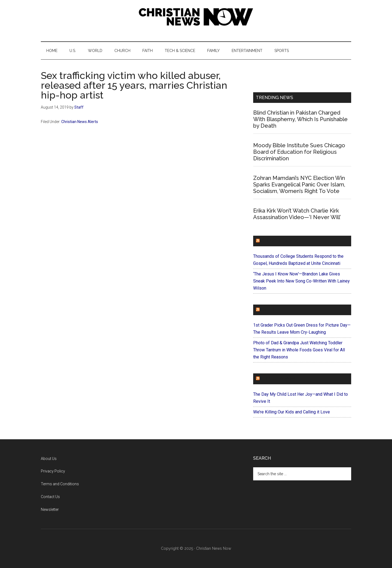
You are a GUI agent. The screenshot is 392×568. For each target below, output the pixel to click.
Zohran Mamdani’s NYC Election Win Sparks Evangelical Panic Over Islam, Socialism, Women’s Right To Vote (299, 185)
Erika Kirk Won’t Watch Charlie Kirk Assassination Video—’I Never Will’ (297, 214)
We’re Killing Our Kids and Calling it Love (292, 412)
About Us (49, 459)
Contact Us (50, 497)
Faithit (269, 310)
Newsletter (50, 509)
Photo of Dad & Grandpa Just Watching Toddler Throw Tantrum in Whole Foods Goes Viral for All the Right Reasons (299, 350)
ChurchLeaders (280, 241)
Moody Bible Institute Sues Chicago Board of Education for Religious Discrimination (299, 152)
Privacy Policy (53, 471)
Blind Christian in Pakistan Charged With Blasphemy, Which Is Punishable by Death (300, 119)
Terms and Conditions (60, 484)
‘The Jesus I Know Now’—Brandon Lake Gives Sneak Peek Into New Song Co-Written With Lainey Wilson (301, 281)
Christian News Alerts (80, 122)
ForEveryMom (278, 379)
